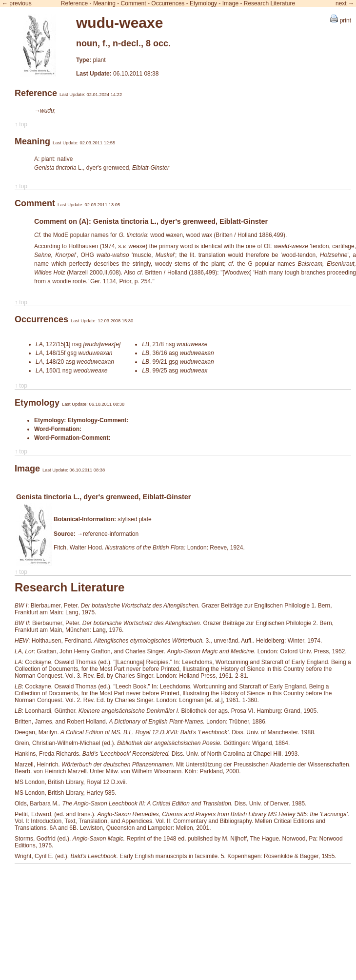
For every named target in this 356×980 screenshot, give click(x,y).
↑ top (21, 124)
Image (230, 3)
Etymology (203, 3)
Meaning (104, 3)
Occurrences (168, 3)
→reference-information (108, 534)
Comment (134, 3)
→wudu (44, 111)
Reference (74, 3)
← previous (17, 3)
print (341, 20)
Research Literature (269, 3)
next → (345, 3)
